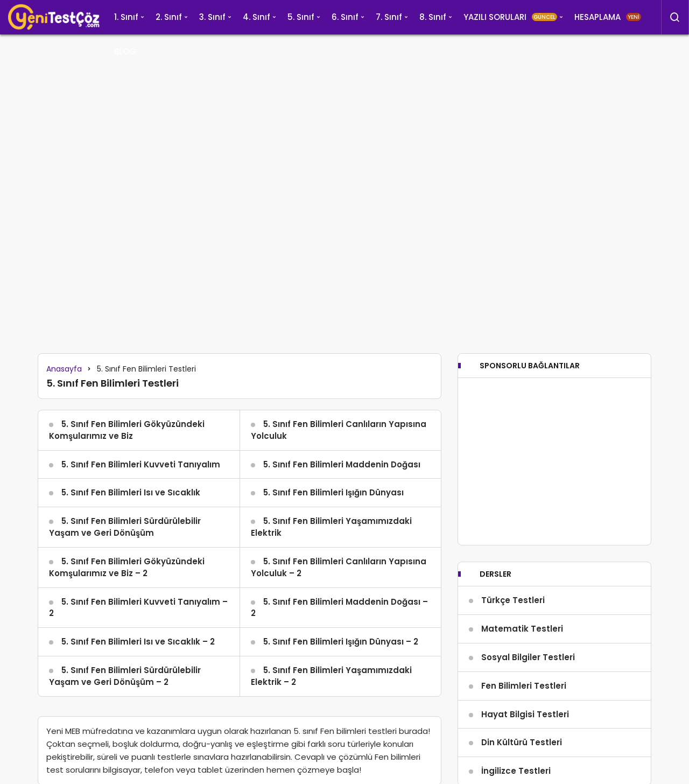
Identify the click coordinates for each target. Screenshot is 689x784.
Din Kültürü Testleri (522, 742)
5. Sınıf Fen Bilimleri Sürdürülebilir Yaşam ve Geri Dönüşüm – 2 (125, 676)
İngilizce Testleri (516, 771)
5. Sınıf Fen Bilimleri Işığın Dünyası (333, 492)
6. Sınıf (345, 17)
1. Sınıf (126, 17)
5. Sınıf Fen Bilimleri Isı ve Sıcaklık (131, 492)
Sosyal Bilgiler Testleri (528, 657)
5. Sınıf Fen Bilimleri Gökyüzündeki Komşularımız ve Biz (127, 430)
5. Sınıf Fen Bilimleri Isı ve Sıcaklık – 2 (138, 642)
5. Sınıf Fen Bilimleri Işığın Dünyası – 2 (341, 642)
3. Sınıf (212, 17)
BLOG (125, 51)
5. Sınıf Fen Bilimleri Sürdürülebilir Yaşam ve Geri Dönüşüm (125, 527)
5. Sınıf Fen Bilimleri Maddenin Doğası (342, 464)
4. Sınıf (256, 17)
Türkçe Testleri (513, 600)
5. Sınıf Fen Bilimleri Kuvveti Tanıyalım (141, 464)
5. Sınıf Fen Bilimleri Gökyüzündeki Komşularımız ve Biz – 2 (127, 567)
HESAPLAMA (608, 17)
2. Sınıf (169, 17)
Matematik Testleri (522, 629)
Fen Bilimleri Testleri (524, 686)
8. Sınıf (433, 17)
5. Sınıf (301, 17)
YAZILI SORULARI (510, 17)
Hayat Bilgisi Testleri (525, 714)
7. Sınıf (389, 17)
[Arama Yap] (675, 17)
